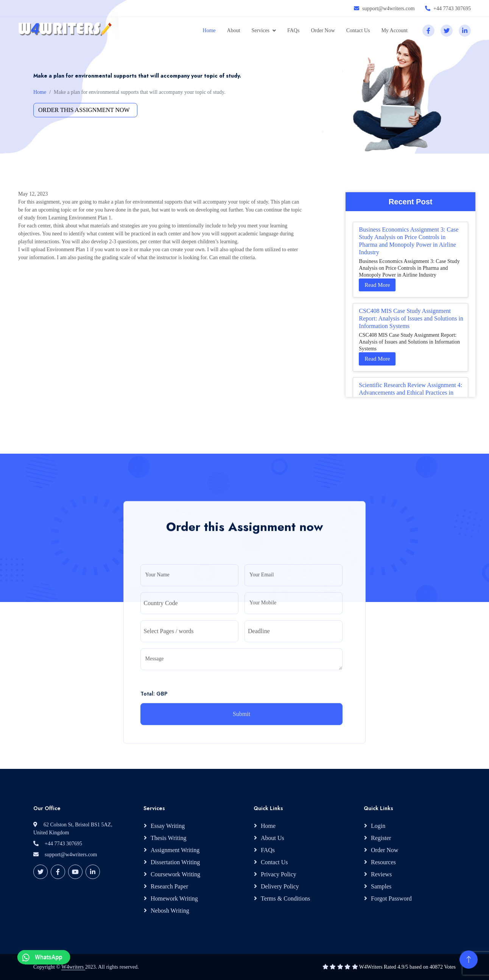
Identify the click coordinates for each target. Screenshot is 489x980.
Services (261, 30)
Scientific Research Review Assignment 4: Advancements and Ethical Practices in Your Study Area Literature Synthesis (410, 393)
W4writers (73, 967)
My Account (394, 30)
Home (209, 30)
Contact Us (358, 30)
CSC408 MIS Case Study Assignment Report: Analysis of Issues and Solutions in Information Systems (411, 318)
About (234, 30)
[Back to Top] (469, 960)
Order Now (323, 30)
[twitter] (447, 31)
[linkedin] (465, 31)
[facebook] (428, 31)
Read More (377, 285)
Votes (450, 967)
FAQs (293, 30)
